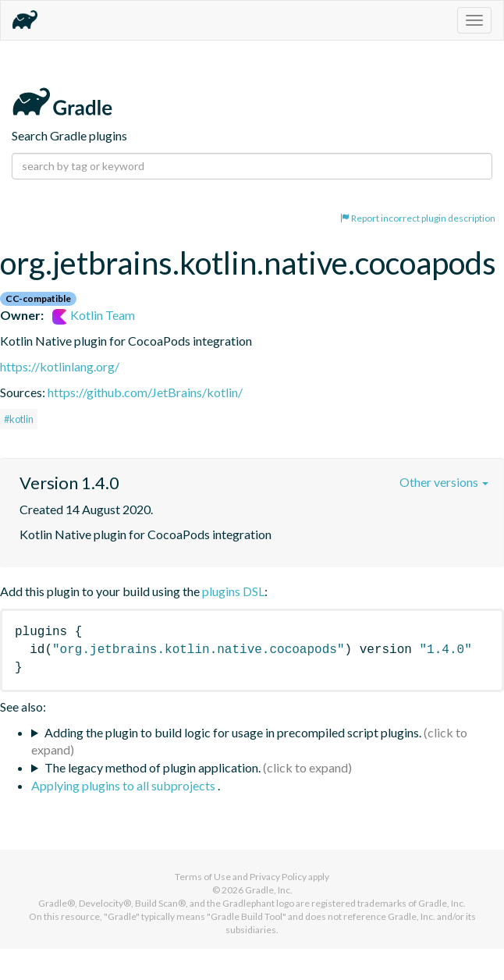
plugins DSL (233, 591)
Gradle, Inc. (269, 890)
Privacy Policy (278, 877)
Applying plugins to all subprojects (124, 785)
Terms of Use (203, 877)
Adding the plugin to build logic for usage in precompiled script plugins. (233, 732)
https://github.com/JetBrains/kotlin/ (145, 392)
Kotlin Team (94, 315)
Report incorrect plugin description (418, 218)
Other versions (444, 482)
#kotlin (19, 419)
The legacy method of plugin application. (153, 767)
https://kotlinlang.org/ (60, 366)
